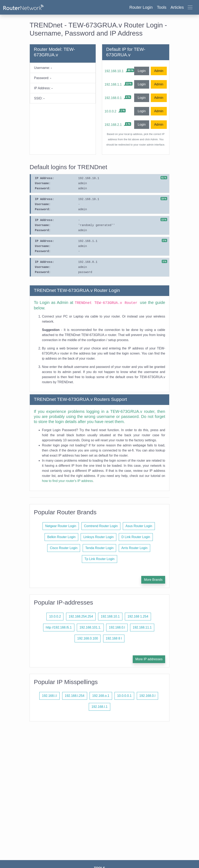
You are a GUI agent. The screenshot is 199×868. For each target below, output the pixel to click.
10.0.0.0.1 (124, 696)
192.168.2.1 (113, 125)
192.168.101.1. (90, 627)
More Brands (153, 580)
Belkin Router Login (61, 537)
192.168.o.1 (101, 696)
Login (142, 71)
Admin (159, 71)
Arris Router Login (134, 548)
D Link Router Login (136, 537)
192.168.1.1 (113, 84)
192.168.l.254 (75, 696)
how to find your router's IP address (67, 481)
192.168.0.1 (113, 98)
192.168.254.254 (81, 616)
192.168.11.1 (142, 627)
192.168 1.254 (138, 616)
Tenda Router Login (99, 548)
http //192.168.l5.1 (59, 627)
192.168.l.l (49, 696)
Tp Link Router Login (100, 559)
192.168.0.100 (88, 638)
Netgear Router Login (61, 526)
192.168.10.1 (114, 71)
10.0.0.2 (110, 111)
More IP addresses (149, 659)
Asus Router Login (139, 526)
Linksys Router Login (98, 537)
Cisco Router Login (64, 548)
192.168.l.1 (99, 707)
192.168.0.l (117, 627)
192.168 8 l (114, 638)
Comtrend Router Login (101, 526)
